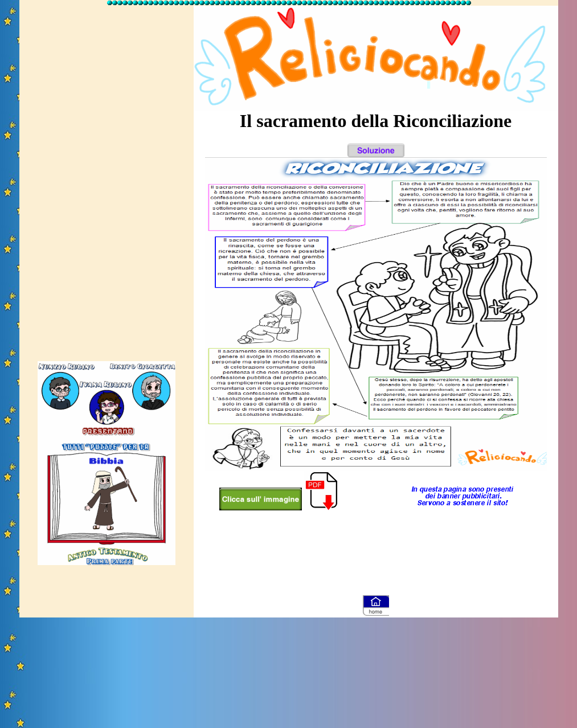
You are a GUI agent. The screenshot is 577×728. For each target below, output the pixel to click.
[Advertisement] (107, 178)
